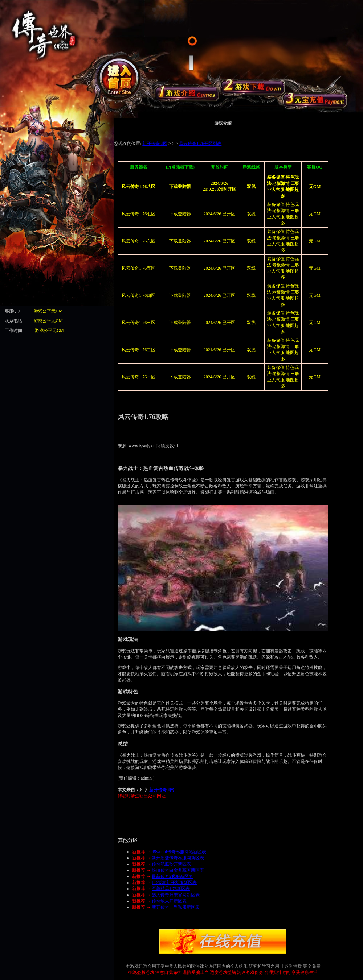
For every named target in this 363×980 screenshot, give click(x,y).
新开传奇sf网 (162, 790)
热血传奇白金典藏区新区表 (178, 870)
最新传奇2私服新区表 (172, 876)
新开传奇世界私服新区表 (176, 907)
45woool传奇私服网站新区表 (179, 852)
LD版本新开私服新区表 (174, 883)
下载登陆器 (180, 214)
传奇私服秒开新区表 (171, 864)
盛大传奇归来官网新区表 (176, 895)
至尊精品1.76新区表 (171, 889)
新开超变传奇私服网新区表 (178, 858)
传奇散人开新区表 (169, 901)
